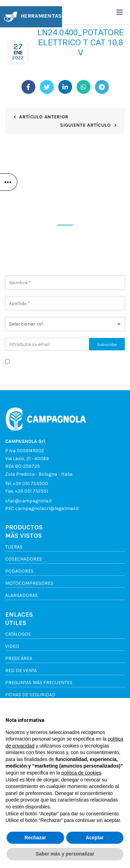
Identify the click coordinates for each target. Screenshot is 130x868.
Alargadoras (21, 595)
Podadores (19, 571)
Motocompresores (29, 583)
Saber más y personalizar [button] (65, 854)
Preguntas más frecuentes (39, 683)
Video (12, 646)
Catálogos (18, 634)
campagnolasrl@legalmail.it (47, 508)
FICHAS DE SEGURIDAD (30, 695)
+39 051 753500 (31, 484)
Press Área (19, 658)
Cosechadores (24, 559)
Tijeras (14, 547)
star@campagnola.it (29, 501)
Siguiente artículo (85, 125)
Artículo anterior (44, 117)
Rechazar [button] (35, 838)
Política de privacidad (29, 369)
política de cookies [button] (81, 773)
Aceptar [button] (95, 838)
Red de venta (21, 670)
